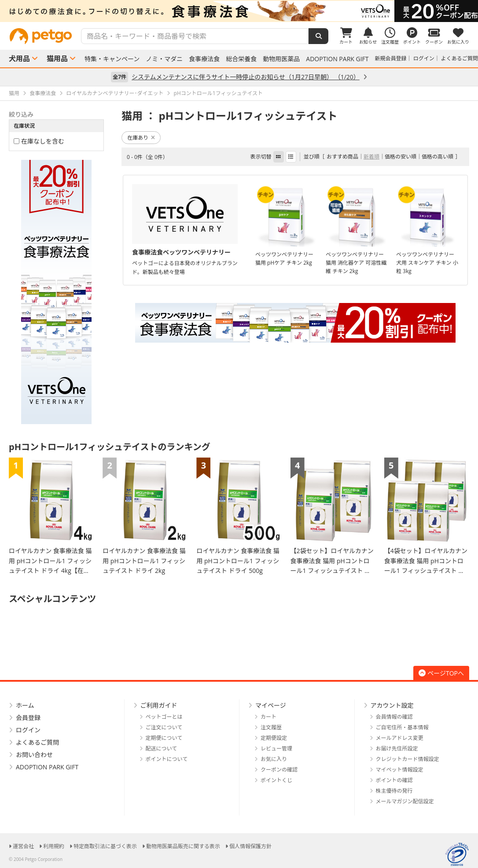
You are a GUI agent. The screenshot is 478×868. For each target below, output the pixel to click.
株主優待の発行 (394, 791)
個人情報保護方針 (250, 846)
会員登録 (28, 718)
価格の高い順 (438, 157)
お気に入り (274, 759)
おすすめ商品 (342, 157)
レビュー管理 (276, 748)
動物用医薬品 (281, 59)
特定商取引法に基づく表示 (105, 846)
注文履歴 (271, 727)
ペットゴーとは (164, 717)
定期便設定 (274, 738)
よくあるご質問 (460, 58)
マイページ (271, 705)
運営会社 (23, 846)
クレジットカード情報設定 (408, 759)
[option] (239, 11)
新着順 (371, 157)
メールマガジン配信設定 (405, 801)
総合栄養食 (241, 59)
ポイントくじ (276, 780)
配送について (162, 748)
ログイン (424, 58)
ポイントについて (167, 759)
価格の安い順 (401, 157)
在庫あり (141, 138)
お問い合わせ (34, 755)
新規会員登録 (391, 58)
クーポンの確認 (279, 770)
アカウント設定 (392, 705)
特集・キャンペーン (112, 59)
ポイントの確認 (394, 780)
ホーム (25, 705)
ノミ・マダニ (164, 59)
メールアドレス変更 (400, 738)
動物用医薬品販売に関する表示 (183, 846)
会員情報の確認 (394, 717)
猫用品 (57, 59)
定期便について (164, 738)
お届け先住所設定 (397, 748)
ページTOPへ (441, 673)
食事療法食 (204, 59)
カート (268, 717)
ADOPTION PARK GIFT (337, 59)
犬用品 (19, 59)
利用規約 (54, 846)
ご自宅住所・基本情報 (402, 727)
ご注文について (164, 727)
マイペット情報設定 (400, 770)
